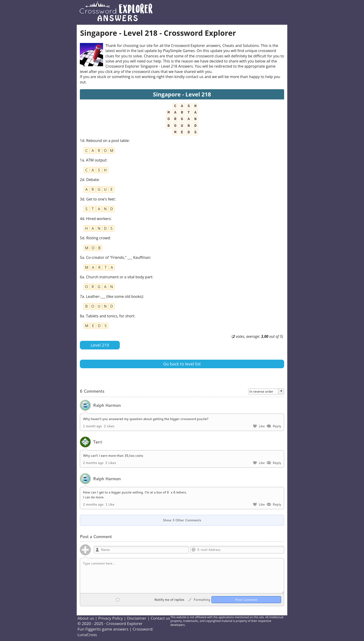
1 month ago (92, 426)
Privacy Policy (110, 618)
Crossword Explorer (124, 623)
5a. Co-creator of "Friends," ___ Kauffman (115, 257)
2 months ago (93, 463)
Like (262, 426)
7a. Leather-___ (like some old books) (111, 296)
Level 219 (100, 345)
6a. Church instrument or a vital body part (116, 277)
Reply (277, 426)
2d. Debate (89, 180)
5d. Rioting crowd (95, 238)
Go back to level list (182, 364)
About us (86, 618)
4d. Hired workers (95, 219)
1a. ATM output (93, 160)
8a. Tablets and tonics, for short (107, 316)
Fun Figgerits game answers (103, 629)
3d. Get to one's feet (97, 199)
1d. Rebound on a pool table (104, 141)
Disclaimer (137, 618)
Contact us (160, 618)
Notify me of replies (134, 600)
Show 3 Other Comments (182, 520)
